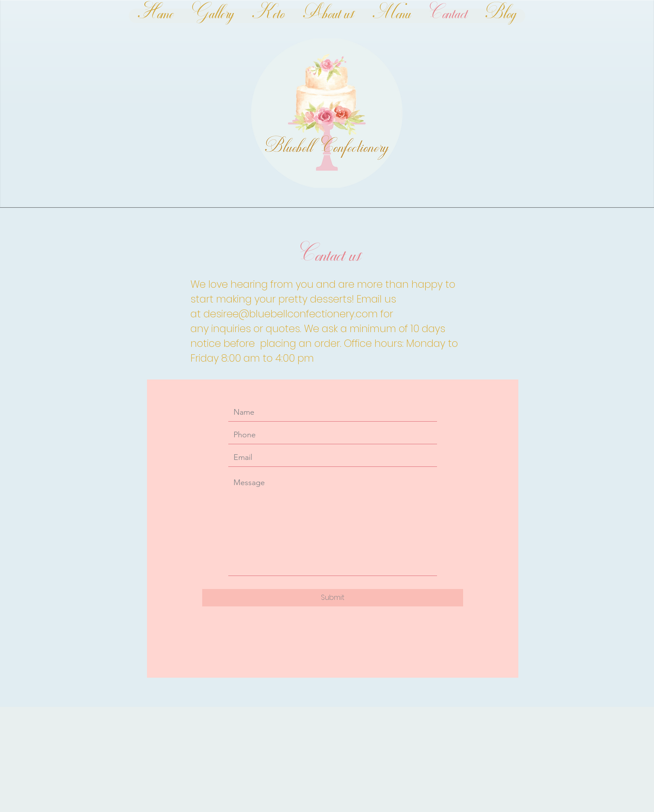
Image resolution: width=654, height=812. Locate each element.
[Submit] (333, 598)
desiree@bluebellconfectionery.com (291, 314)
